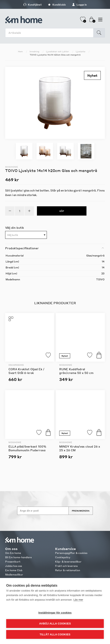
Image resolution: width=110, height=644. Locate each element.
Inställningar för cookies (55, 613)
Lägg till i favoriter (48, 355)
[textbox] (26, 235)
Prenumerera (81, 511)
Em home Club (14, 570)
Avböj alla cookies (55, 624)
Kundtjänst (33, 5)
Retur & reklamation (68, 570)
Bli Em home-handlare (18, 557)
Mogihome (12, 167)
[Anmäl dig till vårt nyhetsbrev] (43, 511)
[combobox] (26, 235)
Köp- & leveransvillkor (68, 562)
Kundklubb (57, 5)
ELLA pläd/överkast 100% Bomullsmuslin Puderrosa (27, 448)
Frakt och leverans (66, 566)
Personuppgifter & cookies (71, 553)
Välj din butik (15, 227)
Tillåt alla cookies (55, 634)
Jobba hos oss (14, 566)
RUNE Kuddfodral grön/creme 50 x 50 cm (76, 371)
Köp (99, 355)
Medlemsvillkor (14, 575)
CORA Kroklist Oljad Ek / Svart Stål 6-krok (26, 371)
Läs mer (78, 600)
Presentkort (13, 562)
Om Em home (13, 553)
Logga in (79, 5)
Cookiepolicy (63, 557)
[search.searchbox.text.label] (50, 33)
